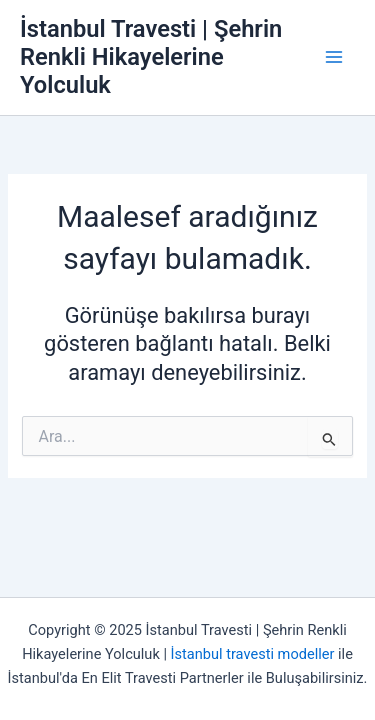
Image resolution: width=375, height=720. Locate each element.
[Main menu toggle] (334, 57)
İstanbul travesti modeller (253, 654)
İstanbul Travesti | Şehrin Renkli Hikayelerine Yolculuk (151, 57)
